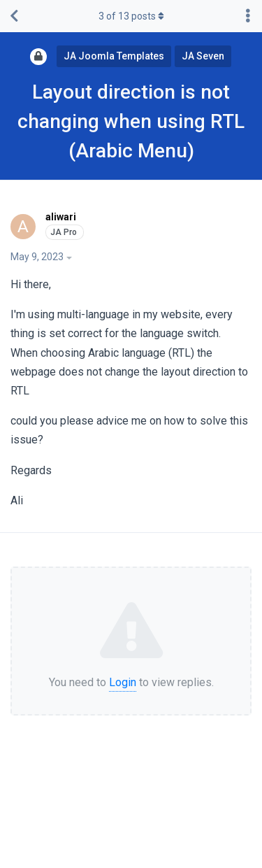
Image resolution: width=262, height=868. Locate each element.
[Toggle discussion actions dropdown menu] (248, 16)
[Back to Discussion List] (14, 16)
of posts (131, 16)
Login (123, 682)
